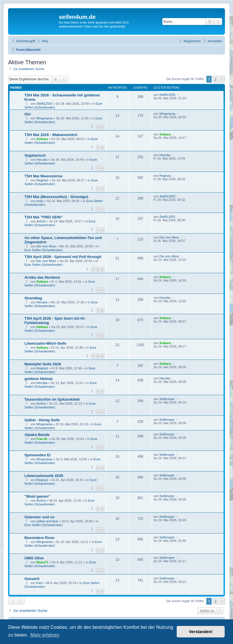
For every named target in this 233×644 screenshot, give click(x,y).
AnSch (41, 221)
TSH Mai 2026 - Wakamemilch (51, 135)
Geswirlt (32, 579)
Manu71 (42, 562)
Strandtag (33, 298)
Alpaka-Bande (37, 435)
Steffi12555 (44, 104)
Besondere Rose (39, 538)
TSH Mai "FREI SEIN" (44, 217)
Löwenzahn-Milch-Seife (45, 343)
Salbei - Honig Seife (42, 420)
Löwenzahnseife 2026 (44, 476)
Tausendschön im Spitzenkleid (52, 399)
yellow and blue (47, 521)
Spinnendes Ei (37, 455)
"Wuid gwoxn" (37, 496)
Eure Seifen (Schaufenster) (44, 250)
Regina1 (42, 180)
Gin (28, 114)
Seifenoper (167, 399)
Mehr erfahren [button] (45, 635)
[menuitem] (42, 41)
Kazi (40, 583)
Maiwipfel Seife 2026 (43, 364)
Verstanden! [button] (201, 632)
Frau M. (42, 439)
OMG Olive (34, 558)
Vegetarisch (35, 155)
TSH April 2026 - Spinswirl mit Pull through (63, 257)
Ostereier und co (40, 517)
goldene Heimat (38, 379)
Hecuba (42, 160)
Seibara (42, 139)
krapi (40, 201)
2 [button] (216, 79)
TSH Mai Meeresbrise (44, 176)
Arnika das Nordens (42, 277)
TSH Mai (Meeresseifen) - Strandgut (56, 197)
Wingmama (45, 118)
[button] (222, 79)
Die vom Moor (46, 246)
